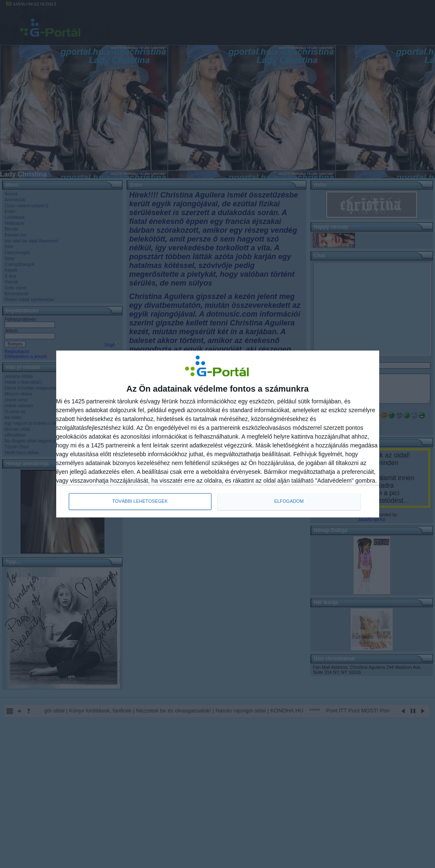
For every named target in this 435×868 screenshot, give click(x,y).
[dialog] (218, 434)
